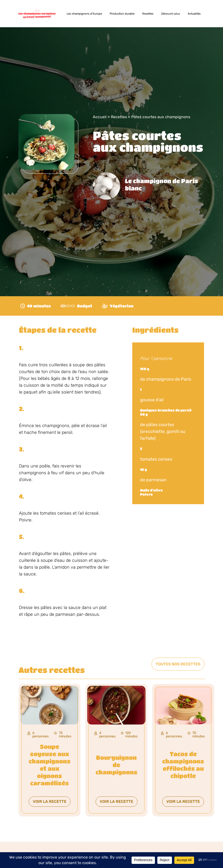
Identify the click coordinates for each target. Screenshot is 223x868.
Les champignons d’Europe (84, 14)
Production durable (122, 14)
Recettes (148, 14)
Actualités (194, 14)
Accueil (100, 117)
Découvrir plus (171, 14)
